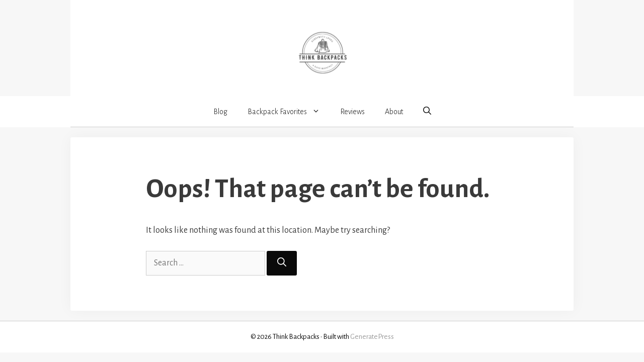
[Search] (282, 263)
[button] (427, 111)
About (394, 112)
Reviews (352, 112)
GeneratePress (372, 337)
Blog (220, 112)
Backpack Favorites (289, 112)
